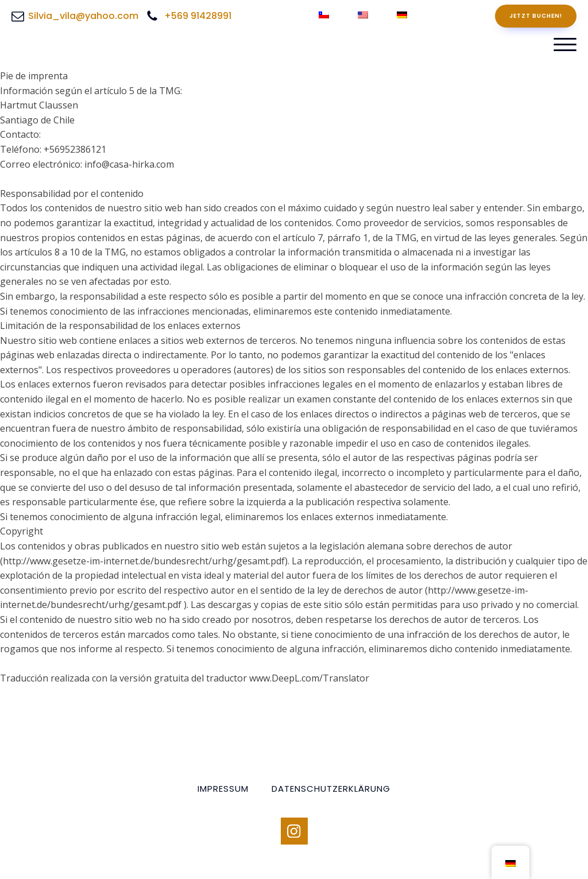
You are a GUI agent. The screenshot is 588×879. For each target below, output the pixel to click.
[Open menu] (565, 45)
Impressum (223, 789)
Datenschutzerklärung (331, 789)
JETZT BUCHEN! (536, 16)
